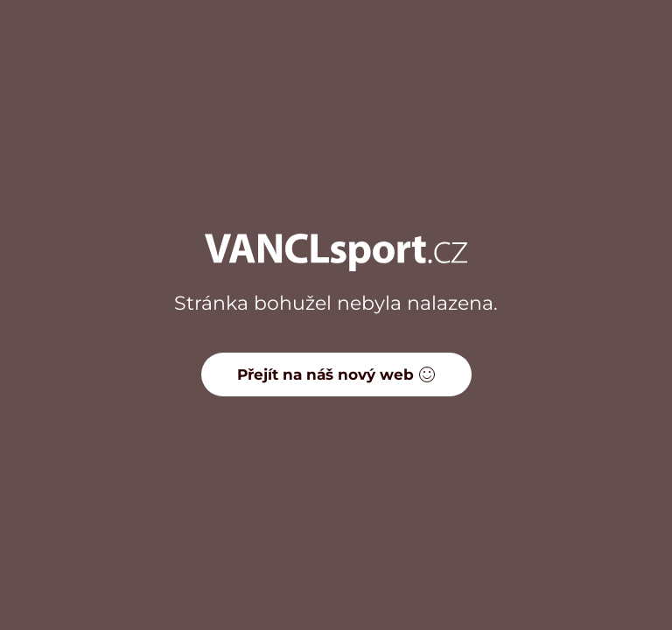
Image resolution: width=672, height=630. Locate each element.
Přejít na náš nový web (336, 374)
